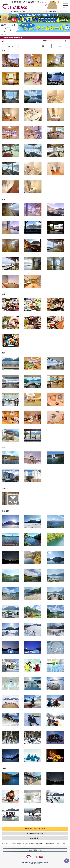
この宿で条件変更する (35, 833)
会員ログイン (52, 12)
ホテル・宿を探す (17, 844)
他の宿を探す (35, 838)
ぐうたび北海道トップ (35, 850)
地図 (60, 46)
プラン (27, 46)
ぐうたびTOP (6, 844)
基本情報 (10, 46)
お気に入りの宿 (18, 11)
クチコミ (45, 41)
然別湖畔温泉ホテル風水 (12, 37)
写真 (43, 46)
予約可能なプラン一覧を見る (35, 829)
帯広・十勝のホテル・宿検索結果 (34, 844)
